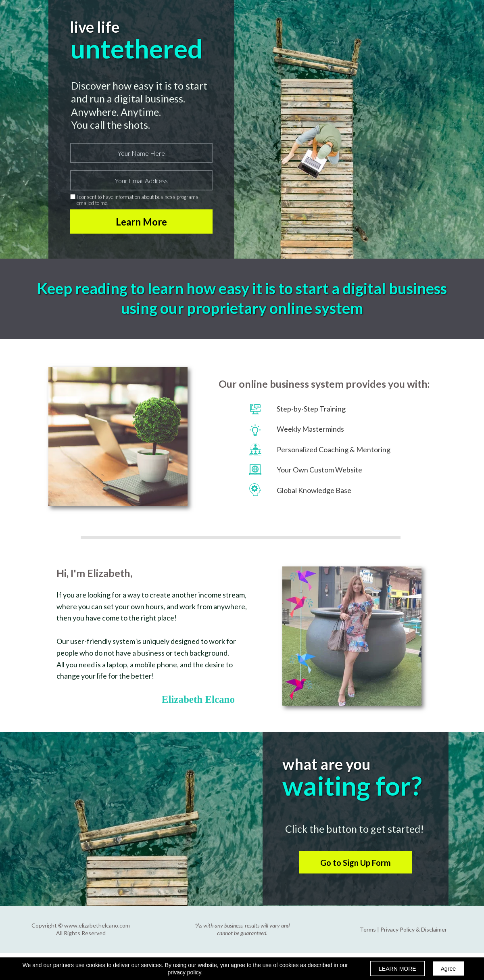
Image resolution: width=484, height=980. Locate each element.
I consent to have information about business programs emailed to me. (138, 200)
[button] (356, 862)
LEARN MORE (397, 969)
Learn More (141, 221)
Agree (448, 969)
